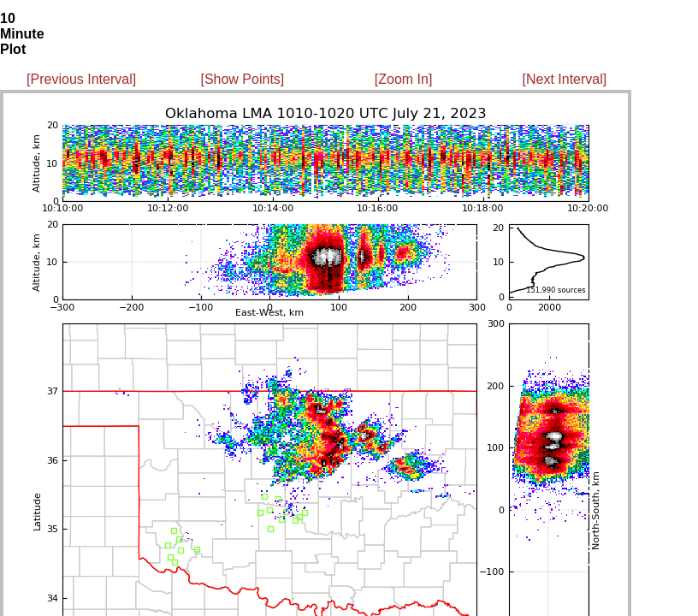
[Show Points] (242, 79)
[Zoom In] (404, 79)
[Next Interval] (565, 79)
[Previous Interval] (81, 79)
